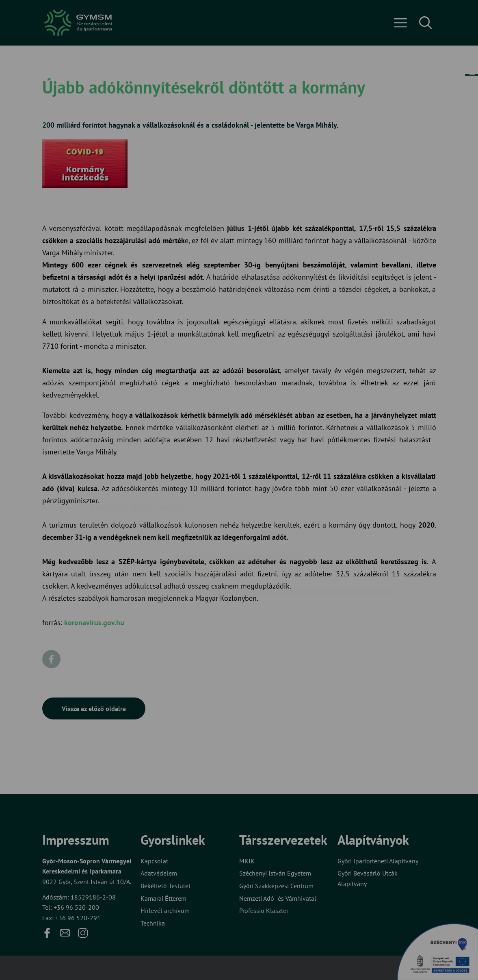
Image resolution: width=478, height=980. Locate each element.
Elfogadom (206, 516)
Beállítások (271, 516)
